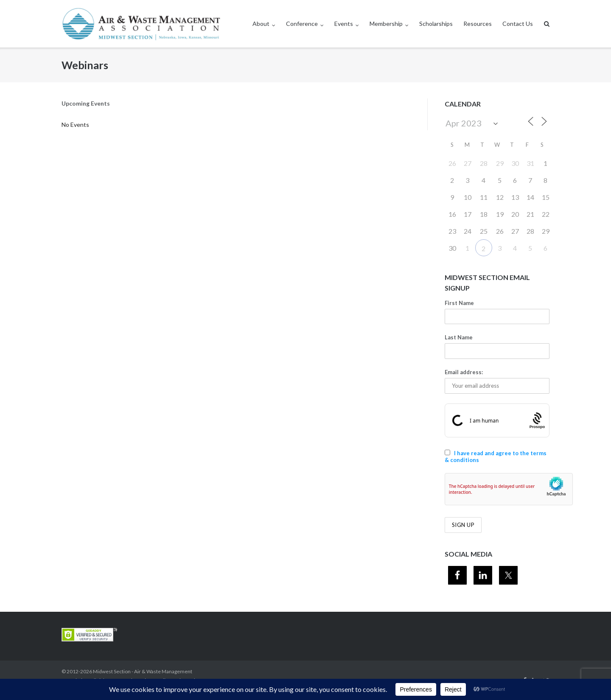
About (261, 24)
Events (344, 24)
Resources (478, 24)
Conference (302, 24)
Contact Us (518, 24)
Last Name (459, 337)
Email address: (464, 372)
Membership (386, 24)
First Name (459, 303)
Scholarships (436, 24)
